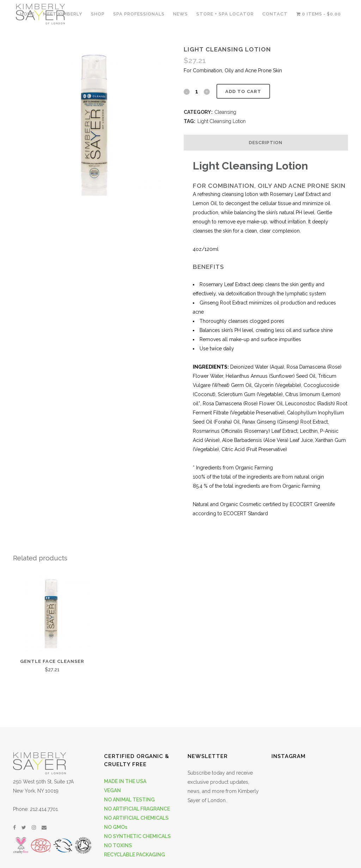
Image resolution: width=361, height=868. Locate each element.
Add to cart (243, 91)
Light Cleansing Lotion (222, 121)
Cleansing (225, 112)
